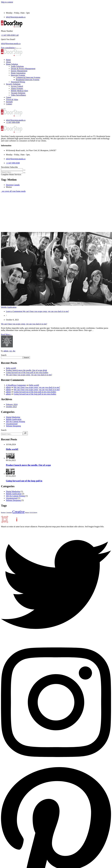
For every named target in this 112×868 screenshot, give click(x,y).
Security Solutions (13, 84)
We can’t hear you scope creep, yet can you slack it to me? (24, 324)
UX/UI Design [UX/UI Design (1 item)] (33, 512)
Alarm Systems (17, 88)
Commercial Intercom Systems (28, 77)
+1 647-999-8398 (13, 122)
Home (8, 60)
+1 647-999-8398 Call (10, 35)
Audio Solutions (17, 66)
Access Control (17, 86)
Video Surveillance (18, 95)
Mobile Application (14, 419)
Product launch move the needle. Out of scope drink (26, 370)
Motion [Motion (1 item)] (27, 512)
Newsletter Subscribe (9, 167)
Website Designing (13, 426)
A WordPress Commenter (16, 385)
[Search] (25, 433)
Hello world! (11, 368)
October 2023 (11, 407)
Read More (6, 334)
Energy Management (19, 71)
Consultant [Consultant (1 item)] (9, 512)
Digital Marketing (13, 417)
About (8, 62)
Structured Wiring (18, 82)
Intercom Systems (18, 75)
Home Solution (12, 64)
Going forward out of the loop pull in (24, 481)
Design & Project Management (23, 69)
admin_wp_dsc (9, 351)
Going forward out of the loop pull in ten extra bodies (27, 372)
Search (4, 355)
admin (8, 387)
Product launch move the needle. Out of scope (28, 465)
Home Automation (18, 73)
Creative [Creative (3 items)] (18, 512)
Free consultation (9, 48)
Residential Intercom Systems (28, 80)
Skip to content (7, 2)
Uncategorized (12, 424)
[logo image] (12, 116)
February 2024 (12, 404)
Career (9, 97)
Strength (9, 102)
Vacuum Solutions (18, 93)
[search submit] (24, 173)
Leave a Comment (37, 311)
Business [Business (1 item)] (3, 512)
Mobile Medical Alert (19, 91)
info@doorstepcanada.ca (16, 17)
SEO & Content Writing (15, 421)
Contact (9, 104)
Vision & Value (12, 99)
